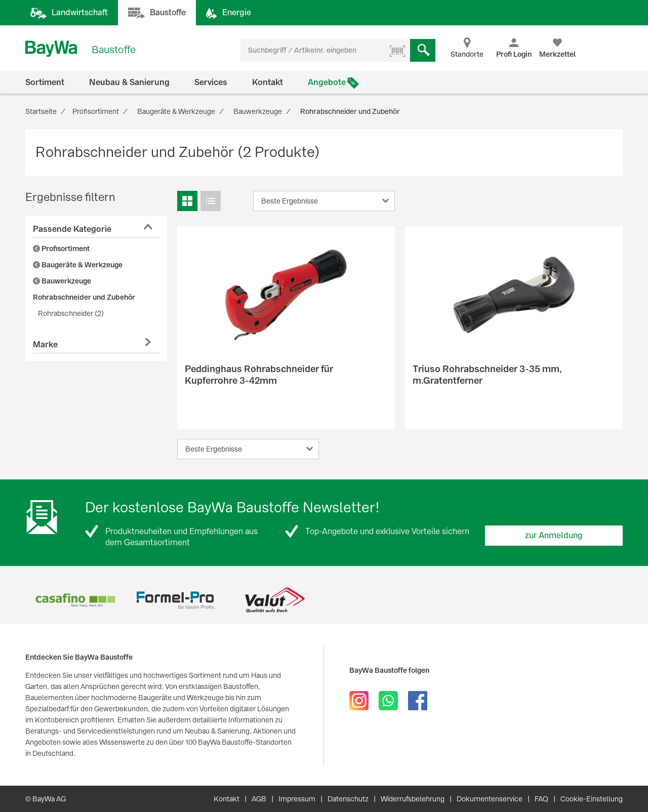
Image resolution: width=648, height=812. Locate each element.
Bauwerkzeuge (62, 281)
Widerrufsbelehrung (413, 799)
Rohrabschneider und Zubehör (84, 297)
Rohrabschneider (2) (71, 313)
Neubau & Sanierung (129, 82)
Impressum (297, 799)
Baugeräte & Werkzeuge (78, 265)
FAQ (541, 799)
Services (211, 82)
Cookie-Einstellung (592, 799)
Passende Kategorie (72, 229)
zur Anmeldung (554, 535)
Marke (45, 344)
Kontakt (268, 82)
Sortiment (45, 82)
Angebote (327, 82)
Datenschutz (348, 799)
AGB (259, 799)
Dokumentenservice (490, 799)
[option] (75, 600)
